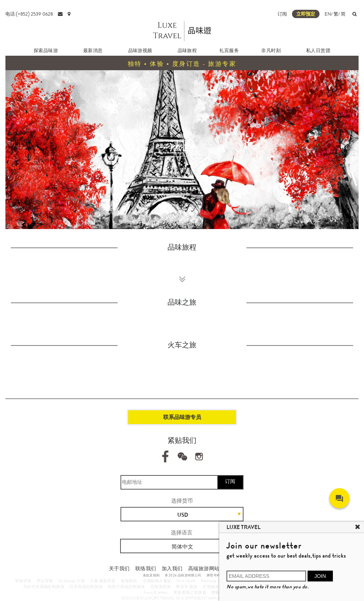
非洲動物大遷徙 (157, 581)
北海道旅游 (160, 587)
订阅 (282, 14)
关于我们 (119, 568)
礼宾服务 (229, 50)
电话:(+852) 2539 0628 (29, 14)
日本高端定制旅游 (86, 587)
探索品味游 (46, 50)
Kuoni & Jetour (156, 592)
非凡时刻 (271, 50)
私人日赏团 (318, 50)
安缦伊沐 (23, 581)
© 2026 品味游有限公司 (183, 575)
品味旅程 (187, 50)
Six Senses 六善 (71, 581)
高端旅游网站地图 (209, 568)
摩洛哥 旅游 (187, 587)
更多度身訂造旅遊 (190, 592)
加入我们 (172, 568)
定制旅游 (211, 587)
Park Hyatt (186, 581)
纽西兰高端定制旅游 (126, 587)
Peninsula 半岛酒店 (217, 581)
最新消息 (93, 50)
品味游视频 (140, 50)
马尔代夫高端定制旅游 (44, 587)
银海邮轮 (129, 581)
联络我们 (146, 568)
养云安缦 (45, 581)
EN (328, 14)
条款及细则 (151, 575)
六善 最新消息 (103, 581)
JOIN (320, 576)
